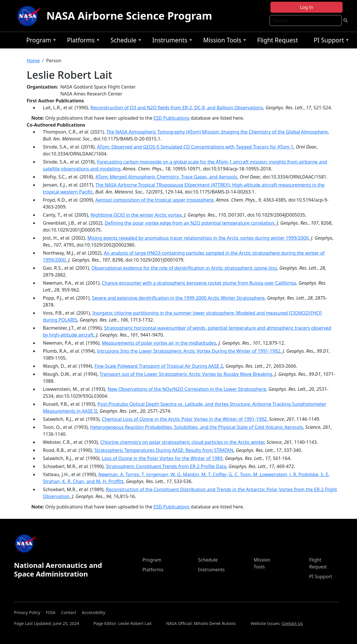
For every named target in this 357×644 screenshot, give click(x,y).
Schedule (125, 41)
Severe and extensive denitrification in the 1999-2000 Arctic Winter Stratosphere (178, 298)
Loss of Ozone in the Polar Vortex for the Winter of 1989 (162, 458)
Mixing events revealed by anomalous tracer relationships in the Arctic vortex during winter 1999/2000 (198, 238)
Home (33, 61)
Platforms (82, 41)
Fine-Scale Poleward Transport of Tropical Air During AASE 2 (159, 366)
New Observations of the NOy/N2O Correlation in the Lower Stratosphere (187, 389)
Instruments (171, 41)
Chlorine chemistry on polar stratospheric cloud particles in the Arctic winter (182, 442)
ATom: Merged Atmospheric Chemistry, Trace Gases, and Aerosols (166, 177)
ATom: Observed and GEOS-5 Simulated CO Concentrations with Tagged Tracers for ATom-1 (195, 147)
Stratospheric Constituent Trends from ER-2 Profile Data (166, 466)
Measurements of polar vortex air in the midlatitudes (159, 343)
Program (40, 41)
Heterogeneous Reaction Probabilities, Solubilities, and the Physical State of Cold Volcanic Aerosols (196, 427)
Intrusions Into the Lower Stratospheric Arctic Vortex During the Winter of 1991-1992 (189, 351)
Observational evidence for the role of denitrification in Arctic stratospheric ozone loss (184, 268)
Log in (306, 7)
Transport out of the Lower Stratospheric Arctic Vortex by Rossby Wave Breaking (186, 374)
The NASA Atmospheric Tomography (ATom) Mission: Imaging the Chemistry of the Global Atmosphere (217, 132)
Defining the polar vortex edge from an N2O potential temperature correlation (190, 223)
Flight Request (277, 40)
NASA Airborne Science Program (129, 16)
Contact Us (292, 623)
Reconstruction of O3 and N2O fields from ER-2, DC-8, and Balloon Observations (177, 108)
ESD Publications (172, 118)
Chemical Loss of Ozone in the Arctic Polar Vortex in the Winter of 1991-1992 (184, 419)
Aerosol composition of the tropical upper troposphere (154, 200)
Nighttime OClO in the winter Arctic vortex (136, 215)
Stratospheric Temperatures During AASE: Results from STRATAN (164, 450)
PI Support (330, 41)
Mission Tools (224, 41)
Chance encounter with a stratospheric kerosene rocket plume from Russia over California (199, 283)
